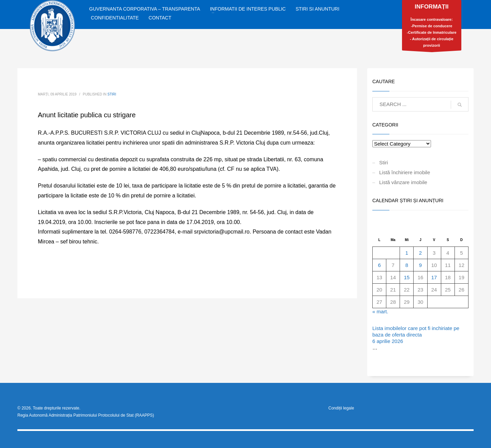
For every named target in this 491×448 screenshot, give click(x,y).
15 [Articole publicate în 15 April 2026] (407, 277)
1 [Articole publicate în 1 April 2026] (407, 253)
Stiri (112, 94)
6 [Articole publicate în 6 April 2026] (379, 265)
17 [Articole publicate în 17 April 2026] (434, 277)
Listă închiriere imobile (405, 172)
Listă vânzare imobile (403, 182)
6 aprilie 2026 (388, 341)
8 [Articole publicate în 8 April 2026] (407, 265)
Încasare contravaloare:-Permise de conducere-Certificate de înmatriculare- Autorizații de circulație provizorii (432, 27)
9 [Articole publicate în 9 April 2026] (420, 265)
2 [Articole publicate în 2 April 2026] (420, 253)
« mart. (380, 311)
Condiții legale (341, 408)
